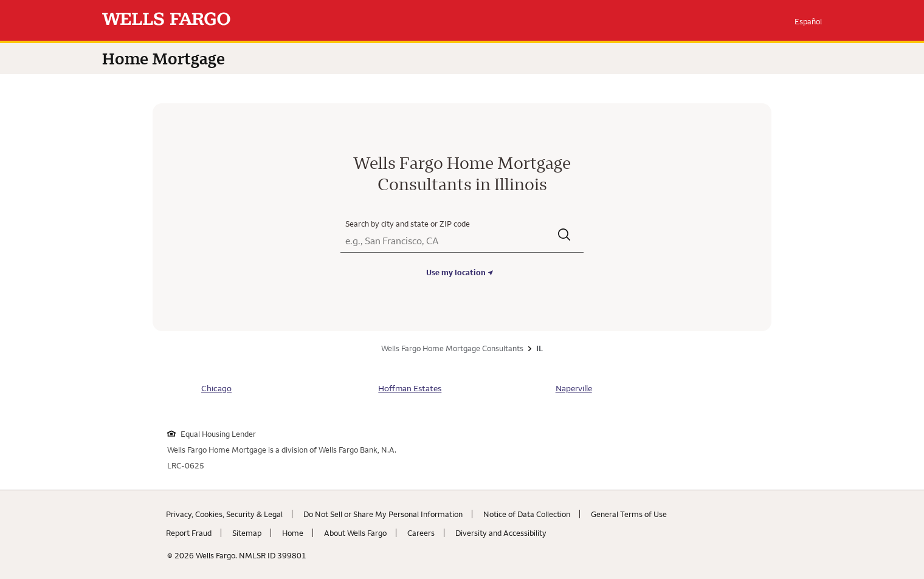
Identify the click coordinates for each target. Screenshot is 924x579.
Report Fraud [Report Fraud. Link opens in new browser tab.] (189, 533)
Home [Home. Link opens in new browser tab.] (293, 533)
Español (808, 21)
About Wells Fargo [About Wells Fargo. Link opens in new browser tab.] (355, 533)
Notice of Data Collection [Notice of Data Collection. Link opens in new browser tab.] (527, 514)
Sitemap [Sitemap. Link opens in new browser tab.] (247, 533)
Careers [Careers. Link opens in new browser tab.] (421, 533)
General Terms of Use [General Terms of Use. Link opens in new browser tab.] (629, 514)
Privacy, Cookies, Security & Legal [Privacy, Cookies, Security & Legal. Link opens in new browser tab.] (224, 514)
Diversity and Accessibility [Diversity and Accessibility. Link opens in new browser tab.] (501, 533)
